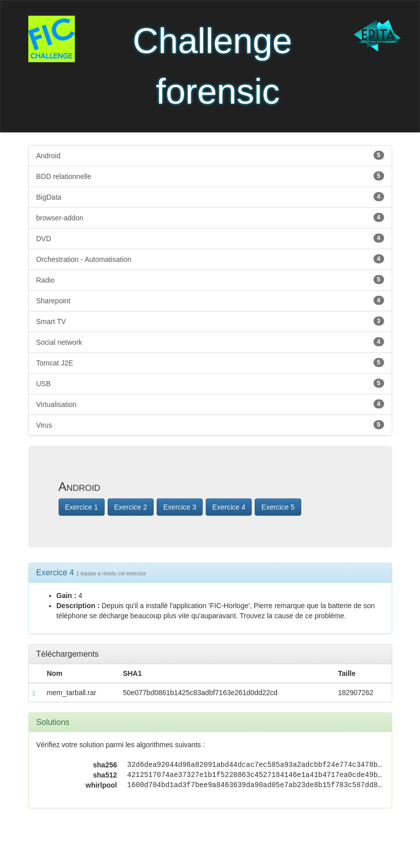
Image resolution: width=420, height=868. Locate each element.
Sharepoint (210, 300)
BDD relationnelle (210, 176)
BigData (210, 197)
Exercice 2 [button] (131, 507)
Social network (210, 342)
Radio (210, 280)
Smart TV (210, 321)
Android (210, 155)
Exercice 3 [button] (180, 507)
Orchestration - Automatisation (210, 259)
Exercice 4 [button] (229, 507)
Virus (210, 425)
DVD (210, 238)
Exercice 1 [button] (82, 507)
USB (210, 383)
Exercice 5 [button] (278, 507)
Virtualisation (210, 404)
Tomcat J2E (210, 362)
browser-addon (210, 217)
